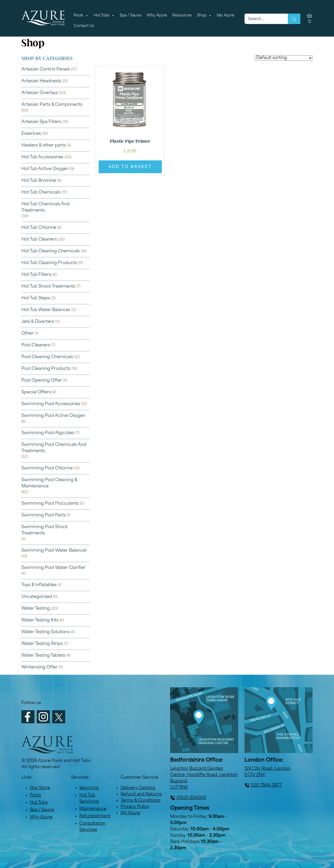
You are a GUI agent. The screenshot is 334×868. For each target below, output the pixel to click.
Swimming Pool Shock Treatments (44, 530)
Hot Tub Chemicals (41, 193)
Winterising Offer (40, 667)
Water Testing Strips (42, 644)
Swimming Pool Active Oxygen (53, 416)
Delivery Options (138, 788)
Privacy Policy (135, 807)
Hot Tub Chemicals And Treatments (46, 207)
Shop (204, 16)
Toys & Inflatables (39, 585)
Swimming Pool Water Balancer (54, 551)
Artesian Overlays (40, 93)
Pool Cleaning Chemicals (47, 357)
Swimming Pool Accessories (51, 404)
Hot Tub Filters (36, 275)
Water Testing (36, 609)
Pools (81, 16)
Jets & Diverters (38, 322)
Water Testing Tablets (43, 656)
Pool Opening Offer (42, 381)
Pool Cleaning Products (46, 369)
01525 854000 (191, 798)
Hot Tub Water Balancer (46, 310)
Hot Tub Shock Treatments (48, 287)
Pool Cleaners (36, 345)
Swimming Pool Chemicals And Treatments (54, 448)
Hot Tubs (104, 16)
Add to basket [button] (130, 167)
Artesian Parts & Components (52, 105)
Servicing (89, 788)
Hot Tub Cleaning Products (49, 263)
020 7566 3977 (266, 785)
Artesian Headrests (41, 81)
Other (28, 334)
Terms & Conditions (141, 801)
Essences (31, 134)
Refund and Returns (141, 794)
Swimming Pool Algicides (48, 433)
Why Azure (157, 16)
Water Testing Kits (40, 620)
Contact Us (84, 26)
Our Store (40, 788)
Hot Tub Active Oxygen (45, 169)
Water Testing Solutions (46, 632)
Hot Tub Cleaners (39, 240)
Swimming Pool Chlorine (47, 468)
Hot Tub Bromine (39, 181)
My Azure (226, 16)
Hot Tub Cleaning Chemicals (51, 251)
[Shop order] (284, 58)
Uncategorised (37, 597)
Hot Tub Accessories (42, 157)
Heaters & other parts (43, 145)
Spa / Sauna (131, 16)
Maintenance (93, 809)
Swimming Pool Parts (44, 515)
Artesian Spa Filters (41, 122)
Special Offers (36, 392)
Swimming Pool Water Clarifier (53, 568)
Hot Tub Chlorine (39, 228)
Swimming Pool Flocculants (50, 504)
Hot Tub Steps (36, 298)
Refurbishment (95, 816)
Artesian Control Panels (46, 69)
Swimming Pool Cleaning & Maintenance (49, 483)
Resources (182, 16)
